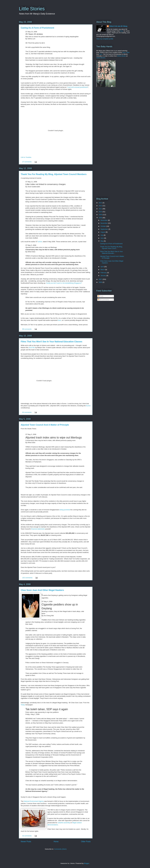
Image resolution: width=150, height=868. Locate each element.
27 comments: (27, 162)
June (102, 238)
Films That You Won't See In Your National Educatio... (111, 252)
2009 (101, 215)
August (103, 232)
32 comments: (27, 836)
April (102, 267)
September (104, 229)
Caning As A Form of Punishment (37, 28)
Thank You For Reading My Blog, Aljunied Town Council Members (54, 174)
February (104, 273)
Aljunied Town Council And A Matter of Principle (45, 425)
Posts (101, 296)
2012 (101, 206)
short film (32, 348)
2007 (101, 279)
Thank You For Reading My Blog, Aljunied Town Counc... (111, 248)
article (40, 242)
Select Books (101, 58)
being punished (65, 510)
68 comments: (27, 329)
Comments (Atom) (60, 849)
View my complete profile (105, 39)
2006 (101, 282)
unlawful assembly (64, 823)
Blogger (86, 863)
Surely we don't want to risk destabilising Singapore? (64, 283)
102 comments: (28, 578)
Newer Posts (26, 842)
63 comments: (27, 412)
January (103, 276)
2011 (101, 209)
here (59, 320)
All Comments (103, 300)
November (104, 223)
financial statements (38, 529)
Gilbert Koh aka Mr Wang (118, 26)
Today (23, 705)
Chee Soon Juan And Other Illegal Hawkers (42, 590)
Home (56, 842)
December (104, 220)
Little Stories (32, 9)
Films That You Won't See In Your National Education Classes (52, 342)
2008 (101, 218)
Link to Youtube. (26, 157)
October (103, 226)
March (103, 270)
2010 (101, 212)
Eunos (88, 406)
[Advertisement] (111, 107)
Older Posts (86, 842)
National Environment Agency (34, 801)
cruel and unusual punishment (78, 87)
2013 (101, 203)
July (102, 235)
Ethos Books (122, 56)
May (102, 241)
